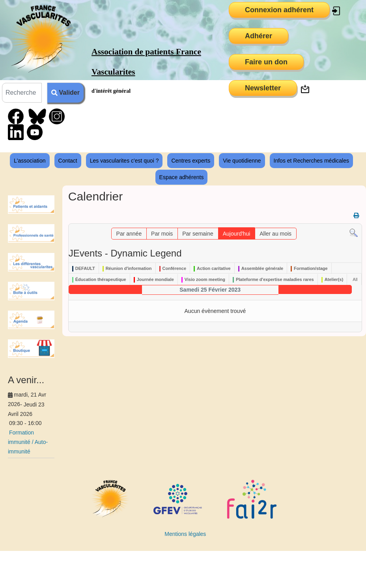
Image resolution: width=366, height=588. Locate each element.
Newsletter (263, 88)
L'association (30, 161)
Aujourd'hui (237, 234)
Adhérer (259, 36)
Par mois (162, 234)
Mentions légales (185, 534)
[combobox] (22, 93)
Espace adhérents (182, 177)
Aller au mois (275, 234)
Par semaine (198, 234)
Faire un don (266, 62)
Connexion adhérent (279, 10)
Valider (65, 93)
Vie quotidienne (242, 161)
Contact (68, 161)
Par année (129, 234)
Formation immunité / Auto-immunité (28, 442)
